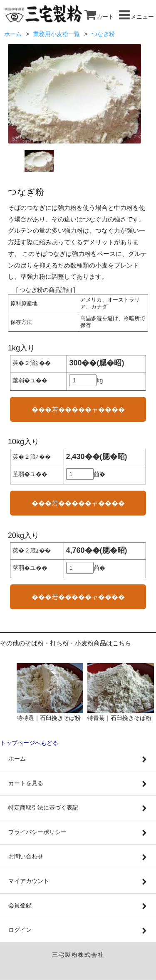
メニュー (136, 17)
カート (99, 17)
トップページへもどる (29, 743)
